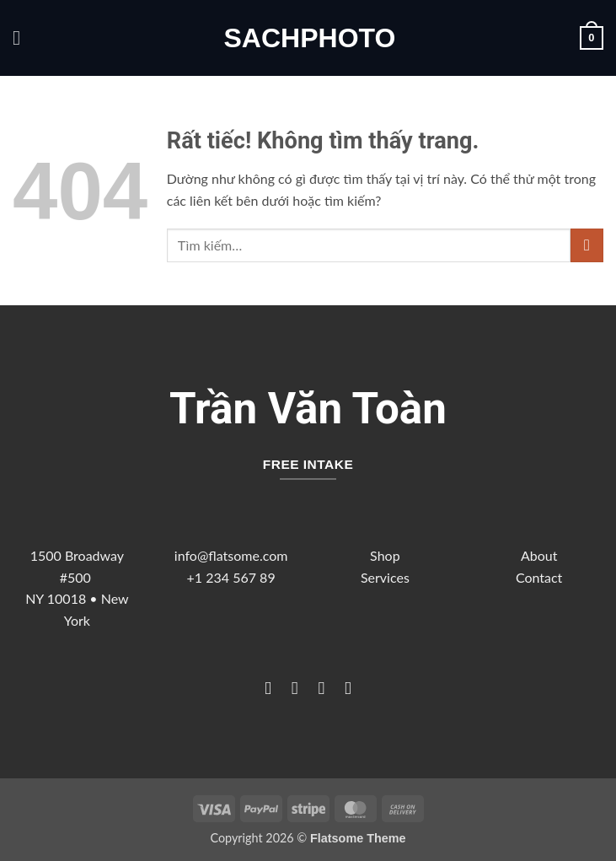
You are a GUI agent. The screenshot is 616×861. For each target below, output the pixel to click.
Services (385, 577)
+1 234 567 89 (231, 577)
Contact (539, 577)
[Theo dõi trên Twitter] (321, 688)
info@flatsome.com (231, 555)
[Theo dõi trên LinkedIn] (348, 688)
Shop (385, 555)
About (539, 555)
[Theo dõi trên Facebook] (268, 688)
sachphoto (308, 38)
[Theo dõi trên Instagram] (295, 688)
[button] (23, 38)
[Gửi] (587, 245)
